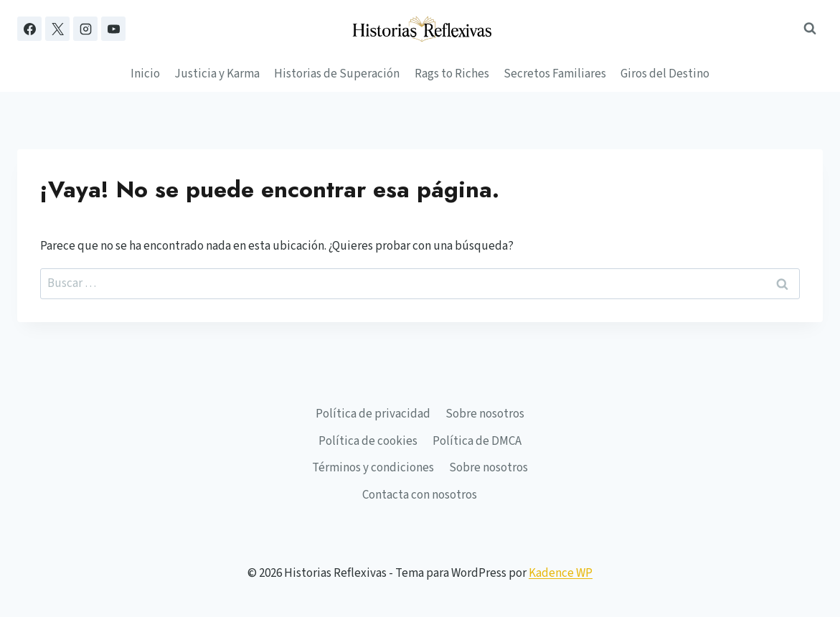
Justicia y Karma (217, 74)
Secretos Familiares (555, 74)
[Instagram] (85, 29)
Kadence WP (561, 573)
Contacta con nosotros (420, 495)
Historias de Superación (337, 74)
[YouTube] (113, 29)
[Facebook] (29, 29)
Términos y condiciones (373, 468)
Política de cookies (368, 441)
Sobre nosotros (485, 414)
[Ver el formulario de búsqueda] (810, 29)
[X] (57, 29)
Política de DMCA (477, 441)
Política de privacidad (373, 414)
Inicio (145, 74)
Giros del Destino (665, 74)
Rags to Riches (452, 74)
